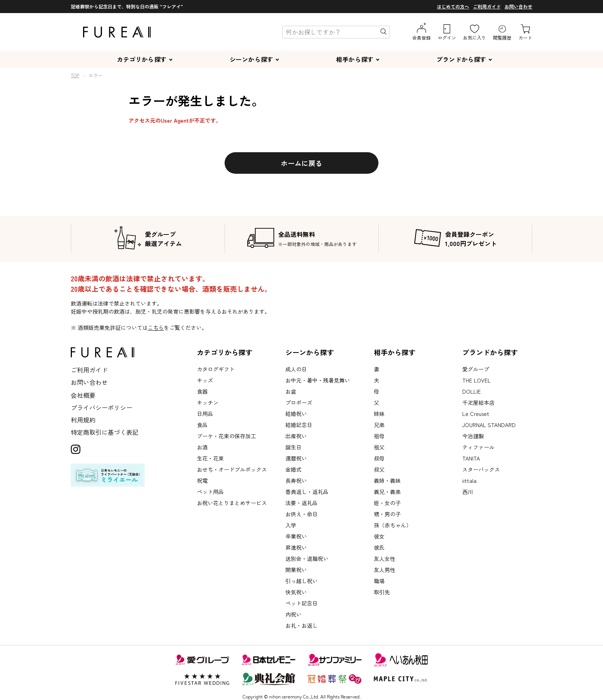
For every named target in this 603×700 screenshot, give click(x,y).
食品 (202, 425)
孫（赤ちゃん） (393, 525)
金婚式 (293, 469)
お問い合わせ (518, 6)
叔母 (379, 458)
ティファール (478, 447)
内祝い (293, 614)
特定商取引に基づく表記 (105, 432)
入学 (291, 525)
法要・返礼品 (301, 503)
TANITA (471, 458)
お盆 (291, 391)
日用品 (205, 414)
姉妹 (379, 414)
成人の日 (296, 369)
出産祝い (296, 436)
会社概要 (83, 395)
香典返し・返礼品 (307, 492)
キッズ (205, 380)
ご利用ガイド (487, 6)
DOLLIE (471, 391)
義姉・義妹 (387, 481)
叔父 (379, 469)
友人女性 (385, 559)
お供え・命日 (301, 514)
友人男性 (385, 570)
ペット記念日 (301, 603)
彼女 (379, 536)
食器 (202, 391)
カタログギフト (216, 369)
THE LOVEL (476, 380)
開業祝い (296, 570)
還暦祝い (296, 458)
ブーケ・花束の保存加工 (227, 436)
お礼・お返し (301, 625)
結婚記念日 (299, 425)
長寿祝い (296, 481)
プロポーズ (299, 402)
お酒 (202, 447)
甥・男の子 (387, 514)
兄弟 (379, 425)
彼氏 (379, 547)
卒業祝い (296, 536)
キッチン (208, 402)
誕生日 (293, 447)
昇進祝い (296, 547)
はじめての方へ (453, 6)
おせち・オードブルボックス (232, 469)
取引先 (382, 592)
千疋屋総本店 (478, 402)
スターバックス (481, 469)
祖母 (379, 436)
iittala (469, 481)
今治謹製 (473, 436)
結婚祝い (296, 414)
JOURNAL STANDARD (489, 425)
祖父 (379, 447)
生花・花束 (210, 458)
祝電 (202, 481)
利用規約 (83, 420)
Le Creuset (476, 414)
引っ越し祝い (301, 581)
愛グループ (476, 369)
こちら (156, 328)
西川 (468, 492)
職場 (379, 581)
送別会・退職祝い (307, 559)
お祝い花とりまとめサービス (232, 503)
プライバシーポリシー (102, 407)
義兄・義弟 (387, 492)
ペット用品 (210, 492)
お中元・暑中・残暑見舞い (318, 380)
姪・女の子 (387, 503)
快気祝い (296, 592)
